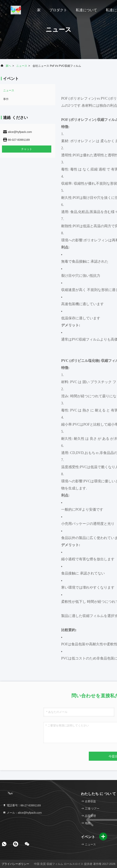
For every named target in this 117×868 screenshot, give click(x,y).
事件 (6, 99)
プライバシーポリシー (15, 864)
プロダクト (58, 10)
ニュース (22, 66)
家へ (8, 66)
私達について (86, 10)
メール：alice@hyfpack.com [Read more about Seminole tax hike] (22, 813)
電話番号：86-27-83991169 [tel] (22, 805)
